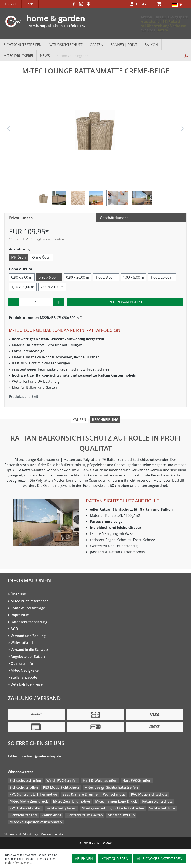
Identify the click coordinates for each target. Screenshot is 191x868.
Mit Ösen (18, 257)
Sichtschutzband (23, 815)
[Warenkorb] (161, 4)
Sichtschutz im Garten (85, 815)
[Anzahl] (36, 302)
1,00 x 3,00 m (106, 277)
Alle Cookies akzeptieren (160, 859)
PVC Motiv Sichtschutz (149, 794)
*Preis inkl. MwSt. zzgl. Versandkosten (36, 239)
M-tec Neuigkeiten (26, 670)
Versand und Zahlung (28, 636)
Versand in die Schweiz (29, 650)
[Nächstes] (182, 130)
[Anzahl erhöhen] (59, 302)
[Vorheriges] (8, 130)
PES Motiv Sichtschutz (61, 787)
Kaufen (79, 420)
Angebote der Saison (28, 657)
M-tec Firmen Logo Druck (116, 801)
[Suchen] (186, 56)
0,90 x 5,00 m (49, 277)
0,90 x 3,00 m (22, 277)
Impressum (20, 615)
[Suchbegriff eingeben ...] (117, 56)
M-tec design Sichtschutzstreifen (111, 787)
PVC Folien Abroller (25, 808)
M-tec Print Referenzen (30, 601)
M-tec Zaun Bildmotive (71, 801)
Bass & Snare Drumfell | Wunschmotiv (94, 794)
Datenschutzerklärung (29, 622)
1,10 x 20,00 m (23, 287)
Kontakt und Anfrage (28, 608)
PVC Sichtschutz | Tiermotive (33, 794)
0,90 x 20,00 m (78, 277)
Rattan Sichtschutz (157, 801)
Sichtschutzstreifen (25, 780)
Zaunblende (52, 815)
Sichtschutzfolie (162, 808)
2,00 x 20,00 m (52, 287)
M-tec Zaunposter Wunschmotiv (36, 822)
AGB (14, 629)
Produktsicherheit (24, 397)
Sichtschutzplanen (61, 808)
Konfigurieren (115, 859)
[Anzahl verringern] (13, 302)
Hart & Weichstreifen (100, 780)
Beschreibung (105, 420)
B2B (30, 4)
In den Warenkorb (125, 302)
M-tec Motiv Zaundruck (29, 801)
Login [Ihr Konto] (141, 4)
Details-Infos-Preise (27, 684)
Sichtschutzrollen (24, 787)
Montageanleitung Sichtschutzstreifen (113, 808)
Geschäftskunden (114, 218)
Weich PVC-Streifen (62, 780)
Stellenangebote (24, 677)
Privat (11, 4)
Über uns (18, 594)
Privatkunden (21, 218)
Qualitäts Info (22, 663)
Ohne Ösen (41, 257)
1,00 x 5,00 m (134, 277)
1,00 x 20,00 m (162, 277)
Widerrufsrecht (23, 643)
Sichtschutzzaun (121, 815)
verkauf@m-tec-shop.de (42, 756)
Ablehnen (84, 859)
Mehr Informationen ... (19, 863)
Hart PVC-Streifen (137, 780)
